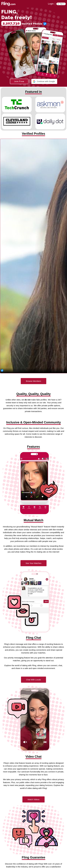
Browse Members (33, 381)
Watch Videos (34, 799)
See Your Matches (34, 563)
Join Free (19, 81)
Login (51, 4)
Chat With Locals (33, 680)
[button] (61, 4)
